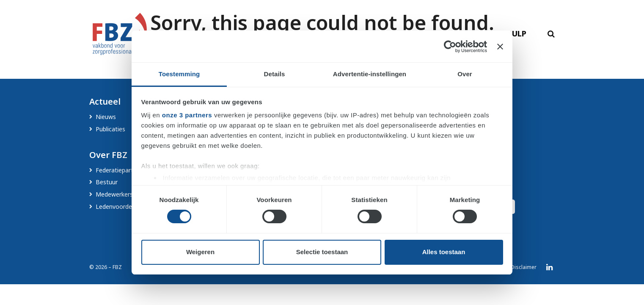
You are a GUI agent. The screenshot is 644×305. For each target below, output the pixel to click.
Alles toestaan (444, 252)
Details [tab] (275, 74)
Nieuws (106, 117)
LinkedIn (549, 267)
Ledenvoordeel (116, 207)
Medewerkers (114, 194)
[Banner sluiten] (500, 47)
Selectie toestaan (322, 252)
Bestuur (107, 182)
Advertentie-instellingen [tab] (370, 74)
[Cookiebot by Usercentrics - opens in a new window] (450, 47)
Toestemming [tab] (179, 74)
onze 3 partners (187, 115)
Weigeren (200, 252)
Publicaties (110, 129)
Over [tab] (465, 74)
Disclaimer (524, 267)
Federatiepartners (120, 170)
